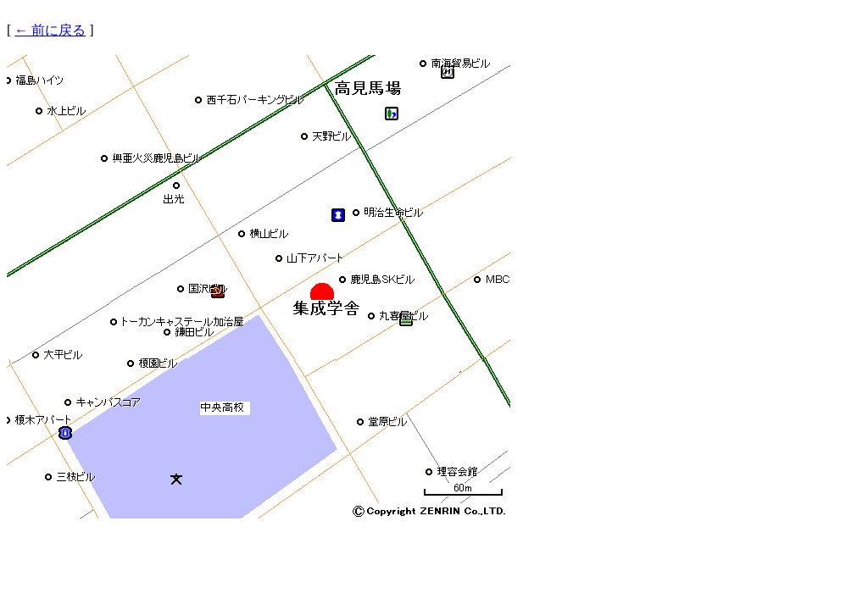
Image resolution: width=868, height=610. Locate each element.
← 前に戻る (50, 30)
